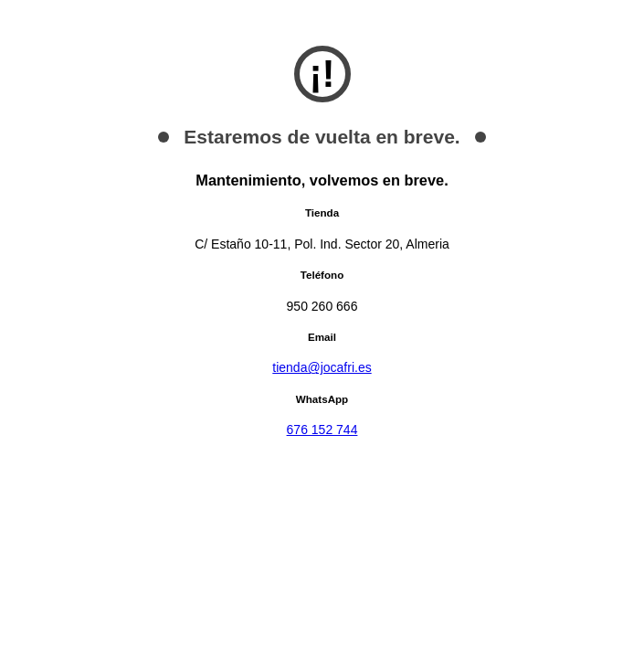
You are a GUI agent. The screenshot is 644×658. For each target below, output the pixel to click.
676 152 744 (322, 430)
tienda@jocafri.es (322, 367)
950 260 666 (322, 306)
